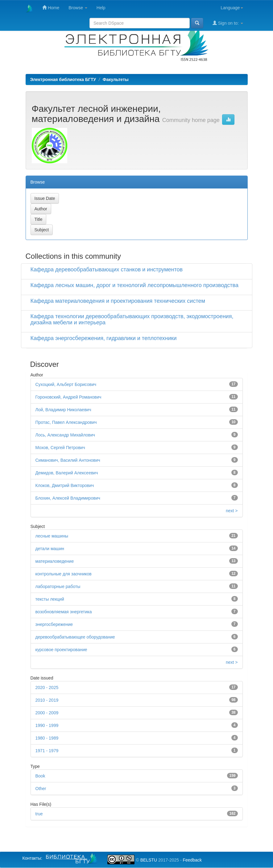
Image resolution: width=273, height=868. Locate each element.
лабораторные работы (58, 586)
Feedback (192, 860)
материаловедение (55, 561)
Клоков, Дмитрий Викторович (65, 485)
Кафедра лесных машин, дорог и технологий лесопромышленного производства (134, 285)
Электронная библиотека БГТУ (63, 79)
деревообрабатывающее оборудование (75, 637)
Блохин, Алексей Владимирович (68, 498)
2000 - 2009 (47, 713)
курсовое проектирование (61, 650)
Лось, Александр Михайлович (65, 435)
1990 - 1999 (47, 725)
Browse (78, 8)
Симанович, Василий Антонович (68, 460)
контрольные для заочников (64, 574)
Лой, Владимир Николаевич (63, 410)
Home (51, 8)
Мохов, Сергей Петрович (60, 448)
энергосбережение (54, 624)
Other (41, 789)
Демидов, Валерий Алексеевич (67, 473)
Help (101, 8)
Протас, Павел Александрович (66, 422)
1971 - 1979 (47, 751)
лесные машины (52, 536)
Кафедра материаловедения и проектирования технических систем (118, 301)
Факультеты (116, 79)
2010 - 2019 (47, 700)
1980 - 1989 (47, 738)
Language (232, 8)
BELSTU (149, 860)
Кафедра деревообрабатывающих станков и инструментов (107, 270)
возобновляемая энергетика (64, 612)
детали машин (50, 549)
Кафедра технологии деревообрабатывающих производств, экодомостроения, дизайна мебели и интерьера (132, 319)
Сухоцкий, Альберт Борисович (66, 384)
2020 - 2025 (47, 688)
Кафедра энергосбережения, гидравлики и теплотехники (104, 338)
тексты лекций (50, 599)
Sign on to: (228, 23)
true (39, 814)
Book (40, 776)
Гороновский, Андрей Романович (68, 397)
